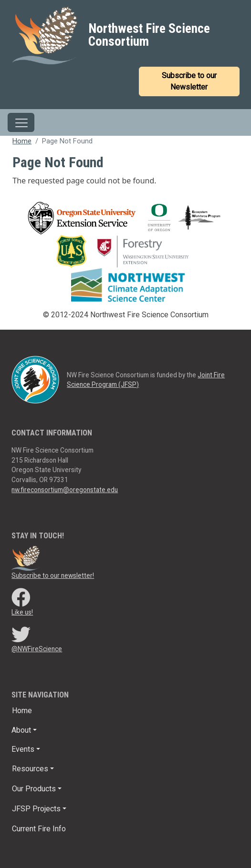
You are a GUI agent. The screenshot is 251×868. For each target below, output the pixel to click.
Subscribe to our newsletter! (53, 575)
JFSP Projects (36, 809)
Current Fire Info (39, 829)
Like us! (22, 612)
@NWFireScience (37, 649)
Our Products (34, 789)
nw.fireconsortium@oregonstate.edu (65, 490)
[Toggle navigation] (21, 122)
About (21, 730)
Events (23, 749)
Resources (30, 769)
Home (22, 141)
